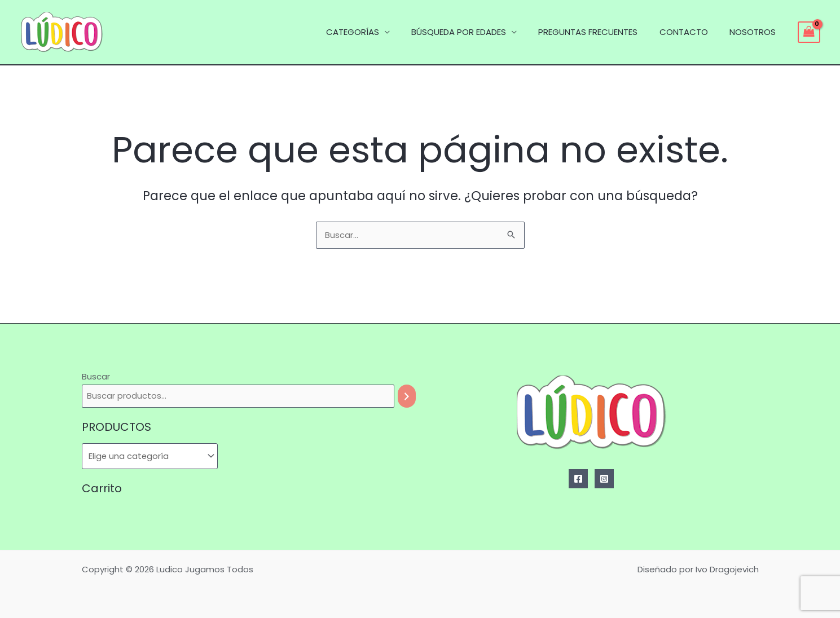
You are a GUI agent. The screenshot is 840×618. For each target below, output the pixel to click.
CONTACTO (691, 32)
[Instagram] (604, 479)
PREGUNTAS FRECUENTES (600, 32)
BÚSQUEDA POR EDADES (475, 32)
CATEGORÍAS (373, 32)
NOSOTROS (755, 32)
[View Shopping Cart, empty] (809, 32)
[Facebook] (578, 479)
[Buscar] (407, 396)
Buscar (96, 376)
